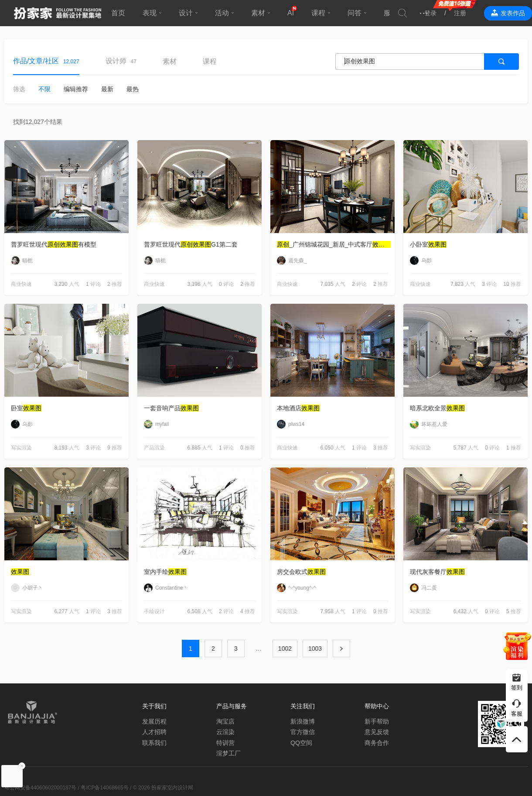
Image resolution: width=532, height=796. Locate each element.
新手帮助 (377, 721)
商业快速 (21, 284)
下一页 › (341, 648)
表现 (150, 13)
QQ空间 (301, 743)
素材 (258, 13)
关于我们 (154, 706)
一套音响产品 (171, 408)
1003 (315, 648)
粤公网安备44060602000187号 (40, 788)
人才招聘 (154, 732)
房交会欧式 (301, 572)
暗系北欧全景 (437, 408)
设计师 (116, 61)
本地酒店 (298, 408)
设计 (186, 13)
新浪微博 (303, 721)
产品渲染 (154, 448)
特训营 (225, 743)
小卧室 (428, 244)
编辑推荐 (76, 89)
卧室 (26, 408)
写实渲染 (21, 448)
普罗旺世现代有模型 (54, 244)
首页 (118, 13)
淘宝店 (225, 721)
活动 (222, 13)
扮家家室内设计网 (58, 13)
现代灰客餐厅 (437, 572)
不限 (44, 89)
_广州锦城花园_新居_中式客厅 (334, 244)
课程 (318, 13)
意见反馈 (377, 732)
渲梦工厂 (228, 753)
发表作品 (513, 13)
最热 (133, 89)
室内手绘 (165, 572)
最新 (107, 89)
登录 (430, 13)
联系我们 (154, 743)
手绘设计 (154, 611)
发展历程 (154, 721)
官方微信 (303, 732)
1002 (285, 648)
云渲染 (225, 732)
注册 (460, 13)
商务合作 (377, 743)
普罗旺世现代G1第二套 (191, 244)
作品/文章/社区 (36, 61)
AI (291, 13)
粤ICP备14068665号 (104, 788)
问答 (355, 13)
